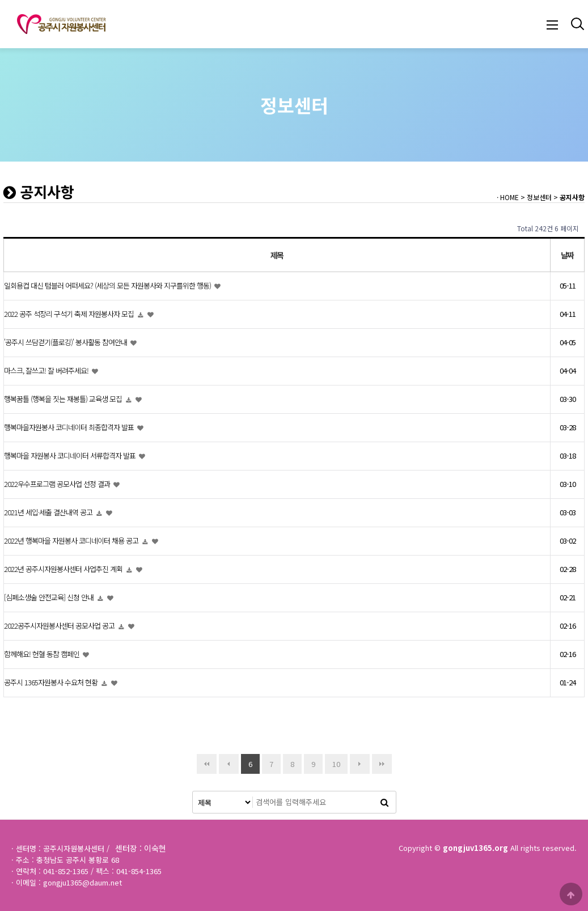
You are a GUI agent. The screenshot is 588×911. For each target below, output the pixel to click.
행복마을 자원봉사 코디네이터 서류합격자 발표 (71, 456)
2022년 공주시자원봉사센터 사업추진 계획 (64, 569)
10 (333, 762)
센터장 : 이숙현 (141, 848)
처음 (207, 764)
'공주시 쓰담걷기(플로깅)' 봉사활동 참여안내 (66, 343)
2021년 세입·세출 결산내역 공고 (49, 513)
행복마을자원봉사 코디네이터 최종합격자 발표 (70, 428)
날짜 (567, 255)
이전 (229, 764)
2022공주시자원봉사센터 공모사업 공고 (60, 626)
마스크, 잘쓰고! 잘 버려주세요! (47, 371)
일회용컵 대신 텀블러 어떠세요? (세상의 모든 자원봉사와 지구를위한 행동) (108, 286)
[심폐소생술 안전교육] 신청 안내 (50, 598)
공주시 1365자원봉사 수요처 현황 (52, 683)
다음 (360, 764)
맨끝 (382, 764)
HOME (509, 197)
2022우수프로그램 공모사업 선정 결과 (58, 484)
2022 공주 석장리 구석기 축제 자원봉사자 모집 (70, 314)
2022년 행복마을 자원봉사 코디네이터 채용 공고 (72, 541)
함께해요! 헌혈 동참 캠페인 (43, 654)
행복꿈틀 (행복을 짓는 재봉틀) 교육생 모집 (64, 399)
